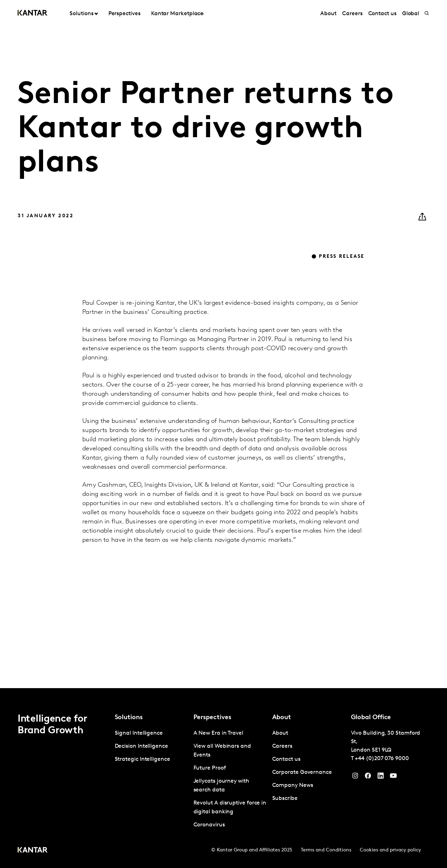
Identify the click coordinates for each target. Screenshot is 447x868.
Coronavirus (209, 825)
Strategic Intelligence (142, 759)
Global (411, 14)
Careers (352, 14)
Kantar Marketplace (177, 14)
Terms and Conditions (326, 850)
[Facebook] (368, 777)
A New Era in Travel (218, 733)
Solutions (81, 14)
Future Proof (210, 768)
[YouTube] (381, 777)
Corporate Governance (302, 772)
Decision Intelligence (141, 746)
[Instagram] (355, 777)
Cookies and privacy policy (390, 850)
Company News (293, 785)
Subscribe (285, 799)
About (328, 14)
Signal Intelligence (139, 733)
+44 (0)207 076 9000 (382, 759)
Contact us (382, 14)
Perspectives (124, 14)
